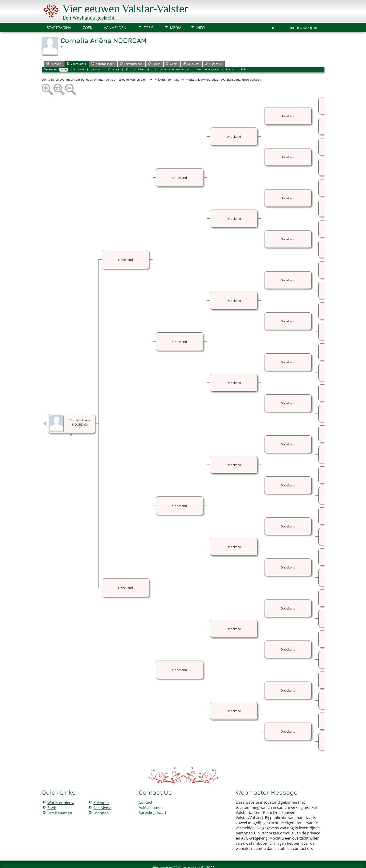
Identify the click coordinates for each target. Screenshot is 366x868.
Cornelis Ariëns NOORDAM (80, 408)
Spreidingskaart (153, 799)
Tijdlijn (154, 50)
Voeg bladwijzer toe (303, 14)
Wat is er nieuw (61, 789)
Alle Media (102, 794)
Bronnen (101, 799)
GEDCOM (191, 50)
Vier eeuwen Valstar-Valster (176, 854)
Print (274, 14)
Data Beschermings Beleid (211, 862)
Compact (114, 55)
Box (128, 55)
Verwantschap (131, 50)
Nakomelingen (103, 50)
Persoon (54, 50)
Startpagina (59, 14)
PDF (243, 55)
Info (201, 14)
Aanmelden (115, 14)
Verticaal (96, 55)
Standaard (77, 55)
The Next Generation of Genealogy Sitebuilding (169, 858)
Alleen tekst (145, 55)
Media (176, 14)
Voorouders (76, 50)
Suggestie (213, 50)
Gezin (172, 50)
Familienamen (60, 799)
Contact (146, 788)
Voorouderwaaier (208, 55)
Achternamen (151, 793)
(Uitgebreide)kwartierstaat (175, 55)
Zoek (148, 14)
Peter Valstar (184, 862)
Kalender (101, 789)
